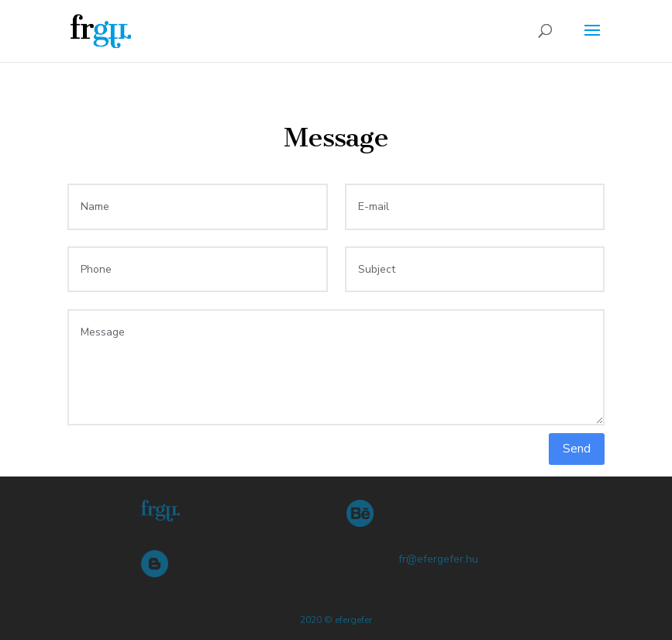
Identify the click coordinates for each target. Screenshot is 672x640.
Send (577, 449)
